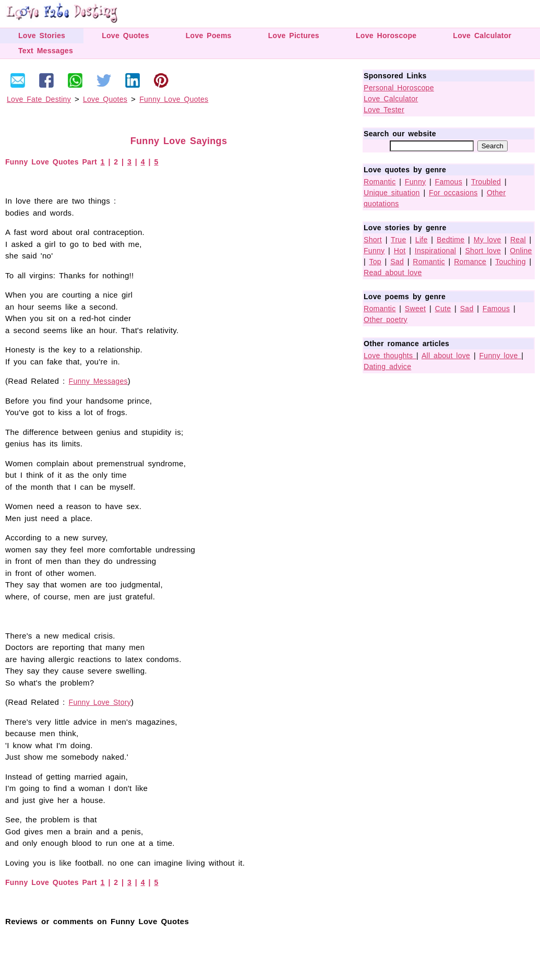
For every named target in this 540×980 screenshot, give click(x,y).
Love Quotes (125, 36)
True (398, 240)
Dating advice (387, 367)
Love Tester (384, 110)
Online (521, 251)
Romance (470, 262)
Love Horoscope (386, 36)
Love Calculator (482, 36)
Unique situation (392, 193)
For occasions (453, 193)
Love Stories (42, 36)
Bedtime (451, 240)
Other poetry (386, 320)
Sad (397, 262)
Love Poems (209, 36)
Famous (449, 182)
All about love (446, 356)
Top (375, 262)
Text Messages (46, 51)
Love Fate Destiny (39, 99)
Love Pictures (294, 36)
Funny (415, 182)
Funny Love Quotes (174, 99)
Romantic (380, 182)
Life (422, 240)
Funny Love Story (100, 702)
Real (518, 240)
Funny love (501, 356)
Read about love (393, 273)
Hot (400, 251)
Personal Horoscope (399, 88)
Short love (483, 251)
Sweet (415, 309)
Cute (443, 309)
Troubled (486, 182)
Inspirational (435, 251)
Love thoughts (390, 356)
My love (488, 240)
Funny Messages (98, 381)
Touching (510, 262)
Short (373, 240)
